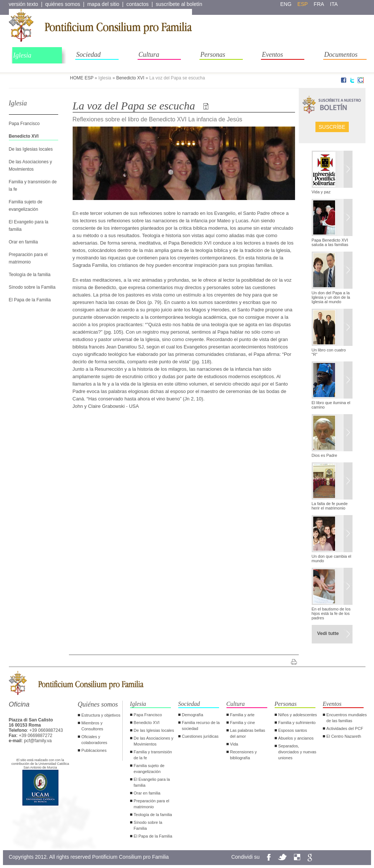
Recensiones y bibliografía (244, 755)
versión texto (24, 4)
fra (319, 4)
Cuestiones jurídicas (200, 736)
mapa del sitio (103, 4)
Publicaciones (94, 750)
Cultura (149, 55)
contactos (138, 4)
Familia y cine (243, 723)
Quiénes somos (98, 704)
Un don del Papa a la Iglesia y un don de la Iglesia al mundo (331, 297)
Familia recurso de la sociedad (201, 725)
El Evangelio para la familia (152, 782)
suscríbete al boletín (179, 4)
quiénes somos (63, 4)
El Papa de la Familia (30, 300)
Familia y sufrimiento (297, 723)
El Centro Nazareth (344, 736)
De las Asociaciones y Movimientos (154, 741)
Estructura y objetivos (101, 715)
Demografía (193, 715)
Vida (234, 744)
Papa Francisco (24, 124)
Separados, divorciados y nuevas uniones (297, 752)
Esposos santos (293, 730)
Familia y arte (242, 715)
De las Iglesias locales (31, 149)
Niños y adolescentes (298, 715)
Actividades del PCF (345, 728)
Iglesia (22, 55)
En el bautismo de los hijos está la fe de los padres (331, 613)
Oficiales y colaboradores (95, 740)
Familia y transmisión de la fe (153, 755)
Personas (213, 55)
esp (302, 4)
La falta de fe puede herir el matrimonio (330, 506)
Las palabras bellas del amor (248, 733)
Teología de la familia (30, 275)
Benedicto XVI (130, 78)
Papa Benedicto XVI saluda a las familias (330, 242)
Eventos (273, 55)
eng (286, 4)
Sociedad (89, 55)
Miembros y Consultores (92, 726)
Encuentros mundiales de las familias (347, 718)
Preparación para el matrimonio (152, 804)
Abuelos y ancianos (296, 738)
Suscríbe (332, 127)
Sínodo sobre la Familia (32, 287)
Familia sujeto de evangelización (149, 769)
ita (334, 4)
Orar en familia (24, 242)
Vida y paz (321, 192)
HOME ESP (82, 78)
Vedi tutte (328, 633)
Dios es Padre (325, 455)
